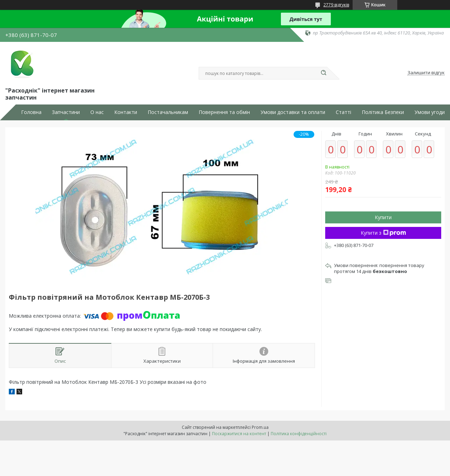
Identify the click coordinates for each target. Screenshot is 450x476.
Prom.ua (260, 427)
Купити (383, 217)
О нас (97, 112)
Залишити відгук (426, 73)
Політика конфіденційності (299, 434)
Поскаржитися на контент (239, 434)
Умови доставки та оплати (293, 112)
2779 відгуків (336, 5)
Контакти (126, 112)
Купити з (383, 233)
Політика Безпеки (383, 112)
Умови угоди (430, 112)
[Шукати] (323, 73)
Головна (31, 112)
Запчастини (66, 112)
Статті (343, 112)
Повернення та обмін (224, 112)
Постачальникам (168, 112)
